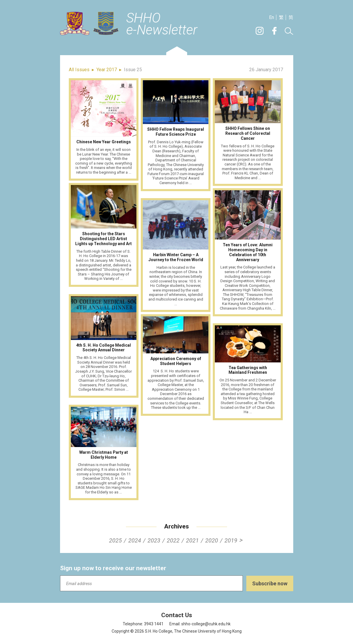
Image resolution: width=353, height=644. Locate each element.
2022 (173, 540)
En (272, 17)
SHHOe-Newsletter (162, 24)
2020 (212, 540)
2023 (154, 540)
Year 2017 (107, 70)
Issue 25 (133, 70)
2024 (135, 540)
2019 (231, 540)
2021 (192, 540)
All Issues (79, 70)
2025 (115, 540)
